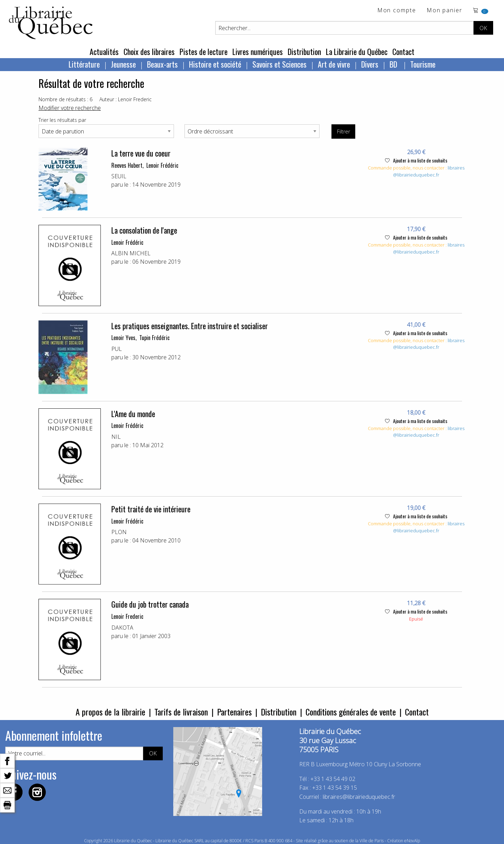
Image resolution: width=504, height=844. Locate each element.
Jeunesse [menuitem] (123, 64)
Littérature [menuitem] (84, 64)
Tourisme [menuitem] (423, 64)
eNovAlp (412, 841)
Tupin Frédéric (155, 338)
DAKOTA (122, 628)
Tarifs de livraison (181, 712)
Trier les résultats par (62, 120)
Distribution (304, 51)
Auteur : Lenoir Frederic (125, 99)
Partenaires (234, 712)
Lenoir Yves (123, 338)
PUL (117, 349)
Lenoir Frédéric (162, 165)
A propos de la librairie (110, 712)
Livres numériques (258, 51)
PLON (119, 532)
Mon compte (397, 11)
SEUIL (119, 176)
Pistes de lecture (204, 51)
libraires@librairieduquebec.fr (429, 171)
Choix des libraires (149, 51)
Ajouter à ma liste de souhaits (416, 160)
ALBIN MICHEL (131, 253)
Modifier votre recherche (70, 108)
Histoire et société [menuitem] (215, 64)
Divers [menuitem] (370, 64)
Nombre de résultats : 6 (65, 99)
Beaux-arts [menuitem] (162, 64)
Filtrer (344, 132)
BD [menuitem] (394, 64)
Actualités (104, 51)
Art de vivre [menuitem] (334, 64)
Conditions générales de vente (351, 712)
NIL (116, 437)
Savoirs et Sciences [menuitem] (279, 64)
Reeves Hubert (127, 165)
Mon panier (444, 11)
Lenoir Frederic (127, 616)
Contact (403, 51)
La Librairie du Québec (357, 51)
